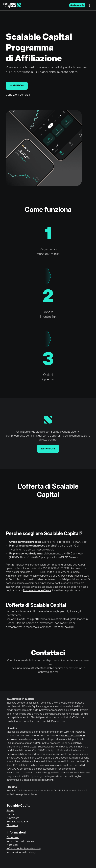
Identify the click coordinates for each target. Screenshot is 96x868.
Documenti (13, 838)
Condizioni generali (18, 95)
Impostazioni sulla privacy (21, 852)
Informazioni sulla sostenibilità (24, 849)
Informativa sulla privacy (20, 841)
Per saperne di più (64, 627)
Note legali (12, 845)
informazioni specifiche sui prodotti (59, 710)
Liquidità (12, 728)
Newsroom (13, 818)
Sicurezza (12, 826)
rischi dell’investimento (54, 721)
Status (10, 811)
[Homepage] (12, 5)
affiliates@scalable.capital (47, 668)
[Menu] (91, 5)
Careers (11, 814)
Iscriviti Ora (17, 86)
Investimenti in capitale (21, 699)
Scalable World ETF (18, 822)
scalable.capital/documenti (39, 780)
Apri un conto (77, 5)
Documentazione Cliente (37, 591)
